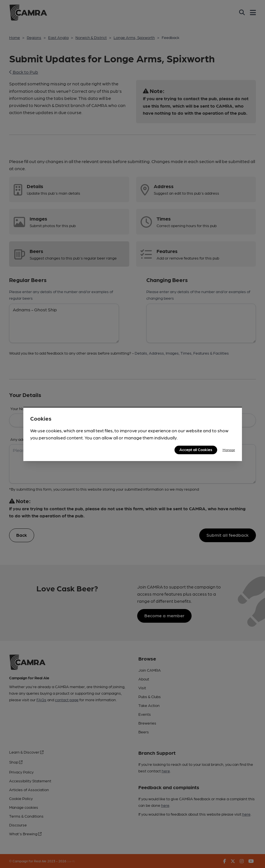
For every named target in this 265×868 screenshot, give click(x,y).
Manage (229, 450)
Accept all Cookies (196, 449)
